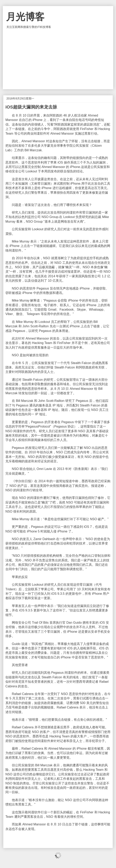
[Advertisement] (58, 59)
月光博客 (25, 17)
